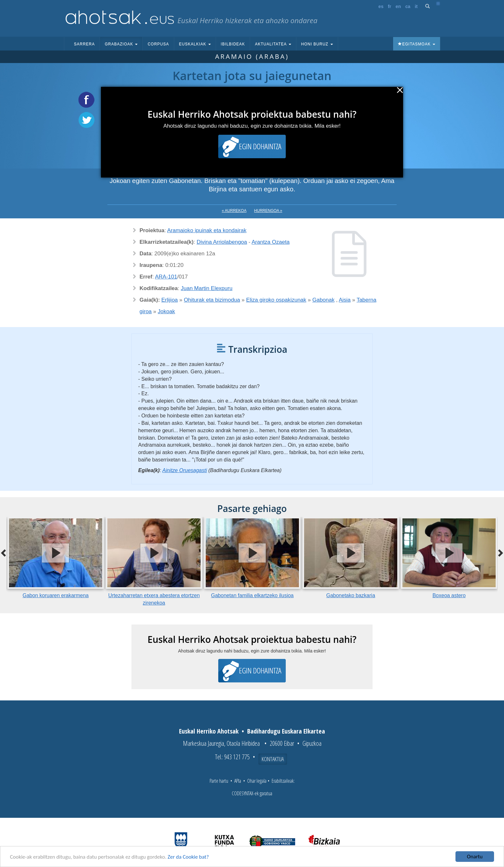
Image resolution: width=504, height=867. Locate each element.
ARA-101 (166, 277)
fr (390, 6)
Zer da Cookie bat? (188, 857)
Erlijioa (170, 300)
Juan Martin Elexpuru (207, 288)
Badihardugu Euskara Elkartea (286, 731)
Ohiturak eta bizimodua (212, 300)
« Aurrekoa (234, 211)
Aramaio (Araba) (252, 56)
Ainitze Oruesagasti (185, 470)
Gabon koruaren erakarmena (55, 595)
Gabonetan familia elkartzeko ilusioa (252, 595)
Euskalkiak (195, 44)
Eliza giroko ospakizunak (276, 300)
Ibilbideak (233, 44)
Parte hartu (219, 781)
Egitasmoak (417, 44)
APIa (238, 781)
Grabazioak (121, 44)
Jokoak (166, 311)
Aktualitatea (273, 44)
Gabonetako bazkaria (351, 595)
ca (408, 6)
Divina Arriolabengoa (222, 242)
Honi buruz (317, 44)
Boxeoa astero (449, 595)
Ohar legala (257, 781)
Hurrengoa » (268, 211)
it (416, 6)
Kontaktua (273, 759)
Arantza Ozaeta (271, 242)
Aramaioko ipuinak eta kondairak (207, 230)
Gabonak (324, 300)
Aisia (345, 300)
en (398, 6)
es (381, 6)
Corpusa (158, 44)
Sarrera (84, 44)
